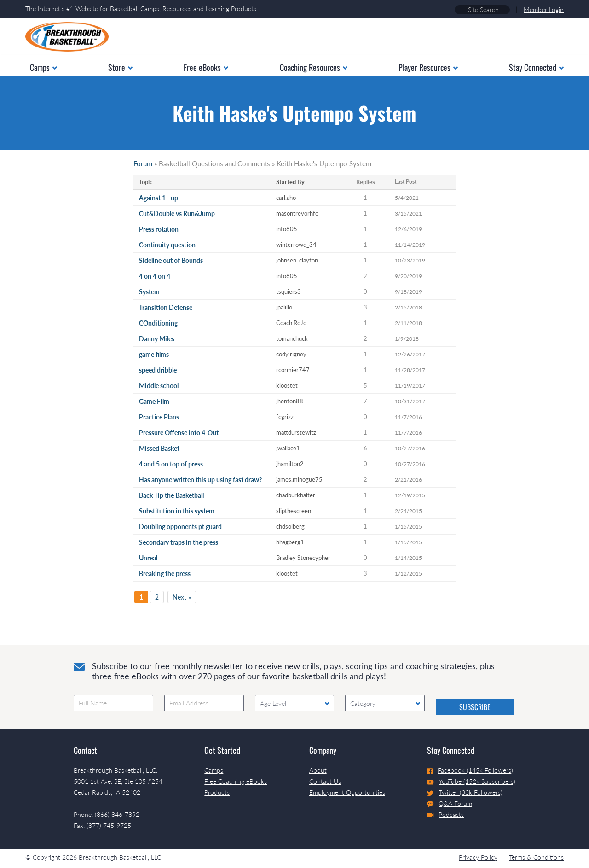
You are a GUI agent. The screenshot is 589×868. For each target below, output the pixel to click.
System (149, 292)
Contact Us (325, 781)
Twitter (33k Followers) (465, 792)
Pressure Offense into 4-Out (179, 433)
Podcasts (445, 814)
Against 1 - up (159, 198)
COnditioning (158, 323)
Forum (143, 163)
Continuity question (167, 245)
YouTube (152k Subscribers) (471, 781)
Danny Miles (157, 339)
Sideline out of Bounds (171, 260)
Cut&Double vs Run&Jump (177, 213)
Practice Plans (159, 417)
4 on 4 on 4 (155, 276)
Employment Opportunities (347, 792)
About (318, 770)
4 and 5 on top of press (171, 464)
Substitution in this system (177, 511)
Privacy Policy (478, 857)
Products (217, 792)
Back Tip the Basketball (171, 495)
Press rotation (159, 229)
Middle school (159, 386)
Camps (214, 770)
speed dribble (158, 370)
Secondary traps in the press (179, 542)
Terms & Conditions (536, 857)
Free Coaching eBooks (236, 781)
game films (154, 354)
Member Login (544, 9)
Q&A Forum (450, 804)
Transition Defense (166, 307)
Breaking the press (165, 574)
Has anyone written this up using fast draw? (200, 480)
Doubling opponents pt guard (180, 527)
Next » (182, 597)
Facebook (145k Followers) (470, 770)
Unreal (148, 558)
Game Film (154, 401)
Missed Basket (159, 448)
